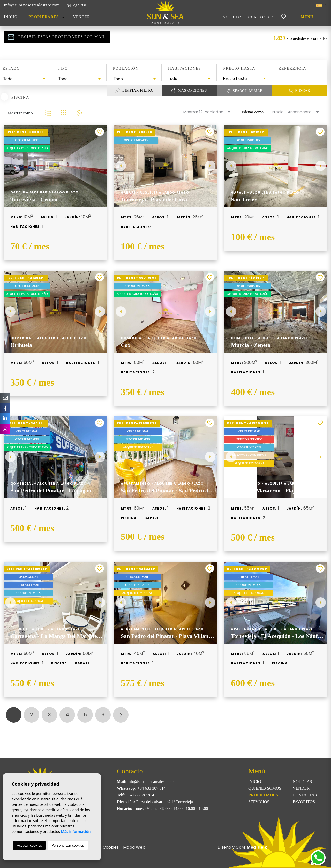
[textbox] (25, 79)
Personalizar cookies (68, 845)
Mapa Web (134, 847)
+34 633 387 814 (77, 5)
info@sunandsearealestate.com (32, 5)
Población (126, 68)
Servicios (259, 802)
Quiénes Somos (265, 788)
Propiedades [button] (44, 17)
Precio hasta (239, 68)
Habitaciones (185, 68)
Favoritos (304, 802)
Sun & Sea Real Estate (165, 12)
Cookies (111, 847)
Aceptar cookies (29, 845)
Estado (11, 68)
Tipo (63, 68)
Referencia (292, 68)
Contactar (261, 17)
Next (210, 166)
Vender (81, 17)
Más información (76, 831)
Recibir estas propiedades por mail (57, 37)
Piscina (20, 97)
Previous (121, 166)
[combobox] (24, 79)
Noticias (233, 17)
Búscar (300, 91)
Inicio (11, 17)
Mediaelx (257, 847)
